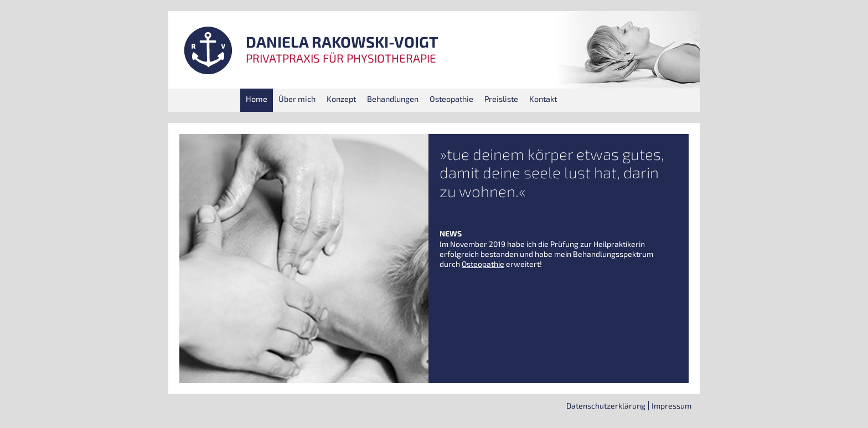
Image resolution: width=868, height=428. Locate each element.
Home (257, 99)
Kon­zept (341, 99)
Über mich (297, 99)
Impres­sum (671, 406)
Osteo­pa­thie (451, 99)
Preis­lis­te (501, 99)
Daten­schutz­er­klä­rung (606, 406)
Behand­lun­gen (393, 99)
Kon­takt (543, 99)
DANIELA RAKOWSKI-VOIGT (342, 42)
